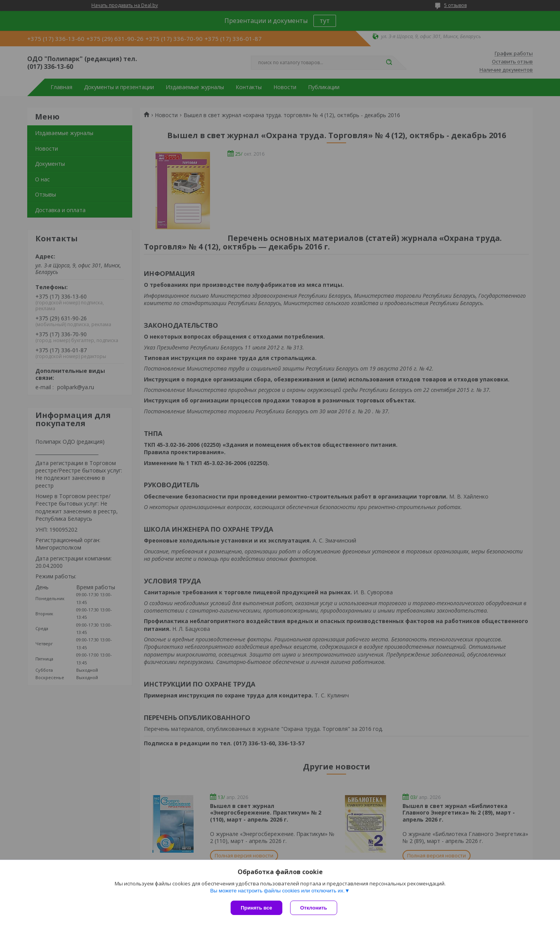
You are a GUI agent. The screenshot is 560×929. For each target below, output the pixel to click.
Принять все (256, 908)
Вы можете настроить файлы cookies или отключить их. (277, 891)
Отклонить (314, 908)
